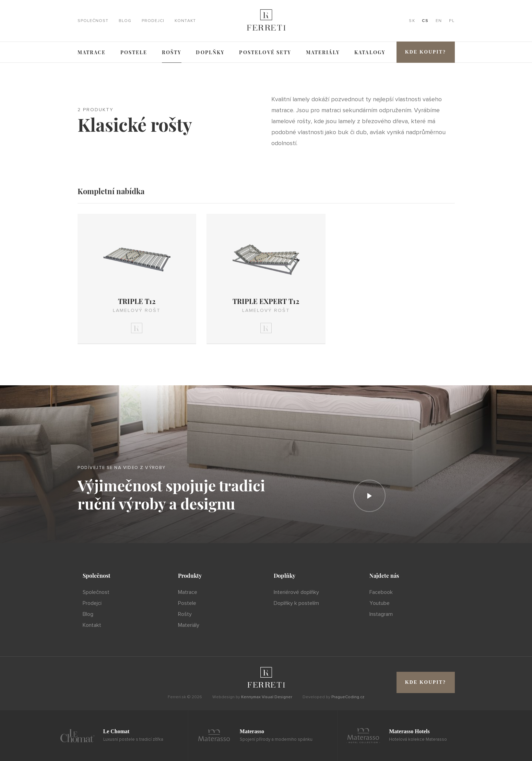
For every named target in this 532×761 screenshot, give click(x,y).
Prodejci (153, 21)
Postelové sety (265, 52)
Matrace (92, 52)
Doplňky (210, 52)
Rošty (172, 52)
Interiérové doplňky (296, 592)
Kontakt (185, 21)
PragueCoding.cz (348, 697)
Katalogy (370, 52)
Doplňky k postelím (296, 603)
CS (425, 21)
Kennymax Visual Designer (267, 697)
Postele (134, 52)
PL (452, 21)
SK (412, 21)
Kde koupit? (426, 52)
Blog (125, 21)
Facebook (381, 592)
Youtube (380, 603)
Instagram (381, 614)
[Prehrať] (369, 496)
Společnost (93, 21)
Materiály (323, 52)
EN (439, 21)
